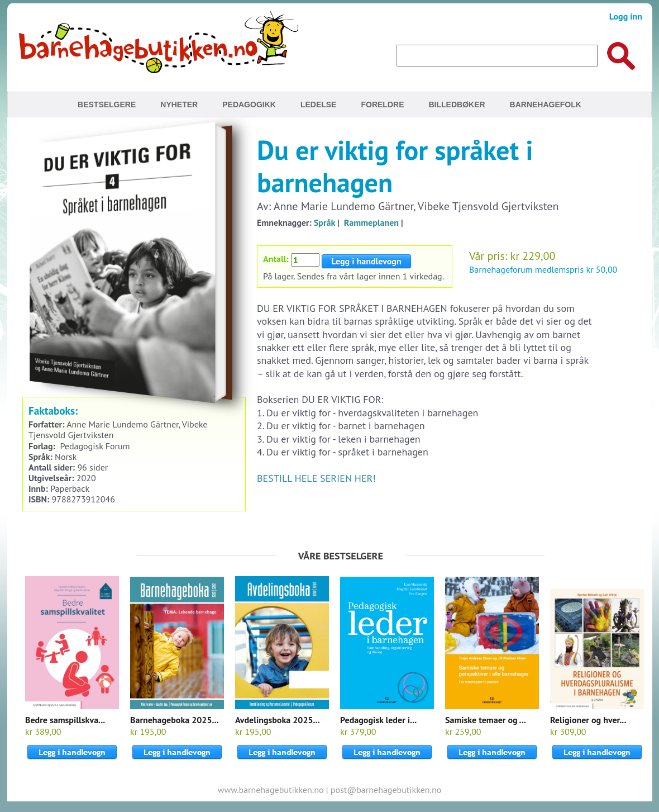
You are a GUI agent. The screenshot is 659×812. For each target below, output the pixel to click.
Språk (324, 222)
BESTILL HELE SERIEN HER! (316, 478)
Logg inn (626, 16)
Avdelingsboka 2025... (278, 720)
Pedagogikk (249, 105)
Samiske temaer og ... (486, 720)
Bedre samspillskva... (65, 720)
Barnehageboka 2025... (175, 720)
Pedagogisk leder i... (378, 720)
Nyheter (179, 105)
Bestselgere (107, 105)
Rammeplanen (371, 222)
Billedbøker (457, 105)
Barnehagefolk (546, 105)
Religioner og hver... (588, 720)
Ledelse (319, 105)
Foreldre (382, 105)
